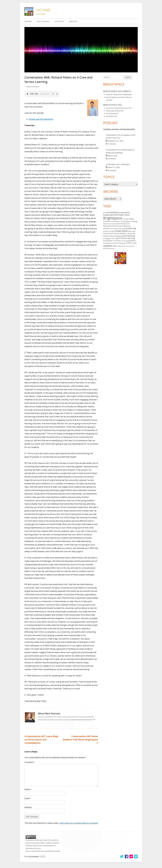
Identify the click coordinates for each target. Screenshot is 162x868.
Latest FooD (59, 21)
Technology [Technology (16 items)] (121, 243)
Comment (29, 762)
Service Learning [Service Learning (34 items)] (128, 238)
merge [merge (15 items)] (130, 234)
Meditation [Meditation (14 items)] (123, 233)
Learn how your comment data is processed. (79, 823)
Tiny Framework (34, 856)
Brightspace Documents (117, 91)
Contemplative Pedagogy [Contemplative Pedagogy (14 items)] (129, 221)
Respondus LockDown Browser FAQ (119, 108)
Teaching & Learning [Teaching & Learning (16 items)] (110, 243)
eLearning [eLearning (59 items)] (131, 228)
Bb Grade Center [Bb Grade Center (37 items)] (122, 215)
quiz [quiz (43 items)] (118, 238)
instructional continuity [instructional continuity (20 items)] (111, 233)
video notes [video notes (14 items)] (122, 246)
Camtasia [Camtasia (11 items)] (125, 219)
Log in (43, 856)
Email (28, 798)
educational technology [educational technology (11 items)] (118, 229)
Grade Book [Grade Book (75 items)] (121, 231)
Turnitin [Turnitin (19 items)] (134, 243)
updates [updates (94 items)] (108, 246)
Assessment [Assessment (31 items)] (125, 213)
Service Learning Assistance (41, 119)
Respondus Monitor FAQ (115, 111)
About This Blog (43, 21)
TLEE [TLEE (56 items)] (128, 243)
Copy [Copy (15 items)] (105, 224)
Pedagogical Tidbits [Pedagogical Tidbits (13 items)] (109, 238)
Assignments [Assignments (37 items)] (109, 215)
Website (28, 807)
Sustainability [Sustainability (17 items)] (131, 241)
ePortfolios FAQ (112, 116)
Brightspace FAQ (113, 105)
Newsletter (73, 21)
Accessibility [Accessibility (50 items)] (113, 212)
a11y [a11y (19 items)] (105, 213)
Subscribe (28, 21)
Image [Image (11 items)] (133, 231)
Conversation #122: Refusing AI (118, 164)
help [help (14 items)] (130, 231)
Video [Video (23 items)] (115, 246)
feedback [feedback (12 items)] (106, 231)
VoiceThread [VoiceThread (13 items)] (130, 246)
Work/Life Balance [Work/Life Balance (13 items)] (109, 248)
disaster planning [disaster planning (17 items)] (119, 226)
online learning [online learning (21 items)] (115, 236)
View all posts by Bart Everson (82, 720)
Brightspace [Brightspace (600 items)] (113, 218)
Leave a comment (33, 87)
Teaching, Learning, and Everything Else (119, 129)
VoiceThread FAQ (112, 114)
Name (28, 789)
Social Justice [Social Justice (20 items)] (108, 241)
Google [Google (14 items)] (112, 231)
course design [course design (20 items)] (121, 224)
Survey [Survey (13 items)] (123, 241)
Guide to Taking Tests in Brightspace (119, 94)
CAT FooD (43, 10)
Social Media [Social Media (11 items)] (117, 241)
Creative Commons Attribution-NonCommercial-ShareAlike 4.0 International (42, 846)
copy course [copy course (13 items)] (111, 224)
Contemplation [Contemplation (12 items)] (116, 221)
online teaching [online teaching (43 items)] (128, 236)
